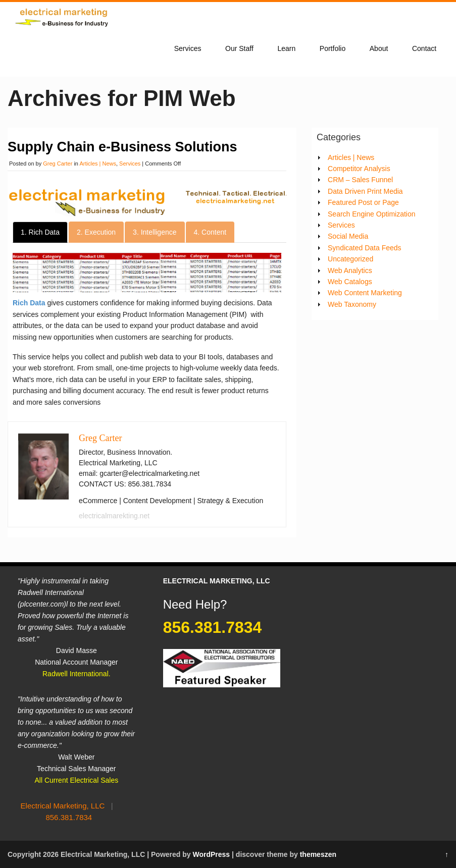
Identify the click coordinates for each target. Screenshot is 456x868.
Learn (286, 48)
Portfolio (333, 48)
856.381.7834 (69, 817)
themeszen (318, 854)
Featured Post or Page (363, 202)
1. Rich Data (40, 232)
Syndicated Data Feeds (365, 248)
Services (188, 48)
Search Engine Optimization (372, 214)
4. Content (210, 232)
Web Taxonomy (352, 304)
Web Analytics (350, 270)
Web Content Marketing (365, 293)
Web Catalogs (350, 282)
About (379, 48)
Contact (424, 48)
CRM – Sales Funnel (360, 180)
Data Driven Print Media (365, 191)
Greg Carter (58, 164)
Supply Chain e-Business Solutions (122, 147)
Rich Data (30, 303)
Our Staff (239, 48)
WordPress (211, 854)
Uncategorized (350, 259)
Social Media (348, 236)
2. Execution (96, 232)
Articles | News (98, 164)
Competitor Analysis (359, 169)
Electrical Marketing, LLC (63, 806)
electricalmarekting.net (114, 516)
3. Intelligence (155, 232)
